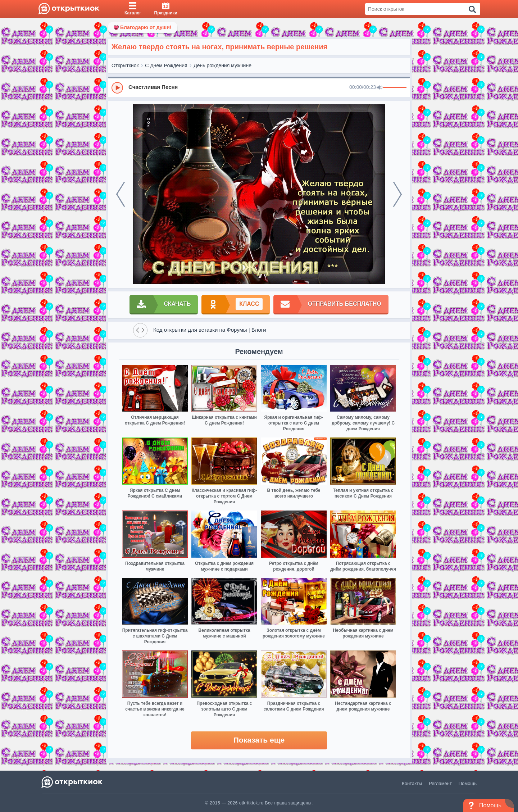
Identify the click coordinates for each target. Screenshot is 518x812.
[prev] (121, 194)
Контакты (412, 783)
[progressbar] (395, 88)
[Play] (117, 88)
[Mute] (380, 88)
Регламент (440, 783)
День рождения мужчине (222, 65)
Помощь (468, 783)
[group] (259, 87)
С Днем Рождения (166, 65)
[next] (397, 194)
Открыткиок (125, 65)
